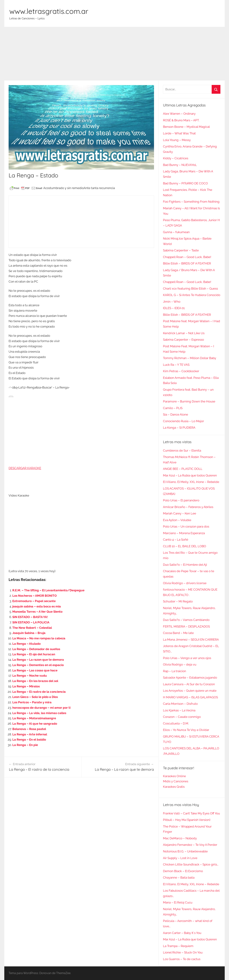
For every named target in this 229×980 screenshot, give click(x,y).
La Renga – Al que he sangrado (35, 724)
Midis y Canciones (176, 781)
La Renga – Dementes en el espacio (38, 665)
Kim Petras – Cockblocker (181, 371)
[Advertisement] (114, 54)
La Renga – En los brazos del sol (35, 681)
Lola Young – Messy (177, 140)
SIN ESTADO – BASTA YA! (30, 617)
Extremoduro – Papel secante (34, 601)
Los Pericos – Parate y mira (32, 702)
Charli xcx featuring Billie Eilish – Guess (190, 288)
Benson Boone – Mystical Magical (186, 127)
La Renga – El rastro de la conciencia (39, 692)
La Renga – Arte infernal (30, 734)
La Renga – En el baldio (29, 740)
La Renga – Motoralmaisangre (34, 718)
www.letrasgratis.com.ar (49, 11)
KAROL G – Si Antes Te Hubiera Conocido (192, 295)
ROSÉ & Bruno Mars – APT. (181, 120)
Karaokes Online (174, 776)
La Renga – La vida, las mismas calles (39, 713)
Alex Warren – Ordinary (179, 114)
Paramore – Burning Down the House (189, 401)
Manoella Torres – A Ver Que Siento (37, 612)
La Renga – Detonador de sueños (36, 649)
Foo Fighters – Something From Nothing (191, 202)
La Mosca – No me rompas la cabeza (39, 638)
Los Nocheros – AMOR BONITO (35, 596)
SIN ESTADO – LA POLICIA (31, 622)
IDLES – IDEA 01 (174, 308)
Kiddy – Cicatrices (176, 158)
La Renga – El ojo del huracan (34, 654)
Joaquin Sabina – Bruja (29, 633)
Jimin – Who (172, 302)
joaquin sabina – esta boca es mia (37, 606)
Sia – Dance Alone (176, 414)
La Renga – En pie (25, 745)
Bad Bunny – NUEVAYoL (180, 165)
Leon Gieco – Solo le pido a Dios (35, 697)
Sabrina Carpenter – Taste (181, 250)
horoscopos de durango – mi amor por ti (41, 708)
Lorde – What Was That (179, 133)
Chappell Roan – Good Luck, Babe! (187, 257)
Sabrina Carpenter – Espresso (183, 340)
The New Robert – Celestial (32, 628)
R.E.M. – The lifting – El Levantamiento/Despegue (48, 590)
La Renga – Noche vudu (30, 676)
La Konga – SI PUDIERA (179, 428)
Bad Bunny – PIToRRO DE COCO (185, 183)
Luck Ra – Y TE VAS (176, 365)
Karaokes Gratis (174, 787)
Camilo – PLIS (173, 408)
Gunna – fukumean (176, 232)
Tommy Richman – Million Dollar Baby (190, 358)
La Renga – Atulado (26, 644)
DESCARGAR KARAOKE (25, 468)
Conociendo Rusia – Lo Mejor (183, 421)
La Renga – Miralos (26, 686)
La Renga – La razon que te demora (38, 660)
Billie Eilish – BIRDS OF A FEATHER (187, 263)
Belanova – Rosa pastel (29, 729)
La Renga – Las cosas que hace (35, 670)
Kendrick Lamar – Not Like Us (184, 333)
